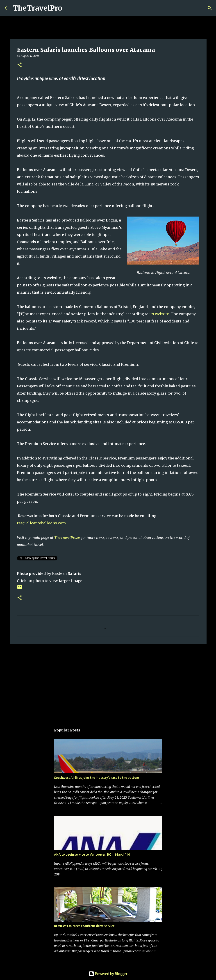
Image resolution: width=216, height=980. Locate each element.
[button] (20, 65)
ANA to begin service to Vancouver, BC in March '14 (92, 854)
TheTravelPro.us (67, 537)
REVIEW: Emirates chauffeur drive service (84, 926)
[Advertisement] (108, 682)
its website (159, 314)
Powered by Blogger (108, 974)
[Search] (68, 8)
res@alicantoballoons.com (41, 523)
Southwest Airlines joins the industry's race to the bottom (97, 778)
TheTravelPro (37, 8)
